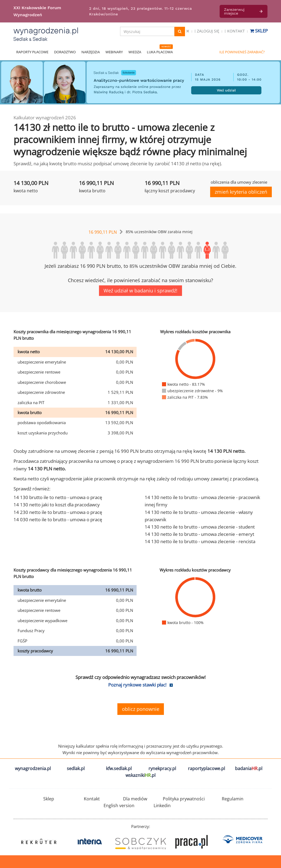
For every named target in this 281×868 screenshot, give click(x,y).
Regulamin (233, 799)
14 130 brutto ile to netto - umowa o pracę (58, 497)
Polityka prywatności (184, 799)
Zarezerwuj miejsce (244, 11)
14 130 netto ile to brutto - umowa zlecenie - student (200, 527)
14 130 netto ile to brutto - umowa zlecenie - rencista (200, 541)
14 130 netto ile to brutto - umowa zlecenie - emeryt (199, 534)
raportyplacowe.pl (206, 768)
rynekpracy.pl (162, 768)
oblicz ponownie (141, 709)
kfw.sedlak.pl (119, 768)
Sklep (259, 31)
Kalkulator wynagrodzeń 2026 (45, 118)
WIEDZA (135, 52)
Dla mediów (135, 799)
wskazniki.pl (140, 775)
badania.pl (249, 768)
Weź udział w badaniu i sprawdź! (140, 291)
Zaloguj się (207, 31)
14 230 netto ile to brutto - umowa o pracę (58, 512)
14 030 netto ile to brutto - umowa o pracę (58, 519)
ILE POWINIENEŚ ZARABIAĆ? (242, 52)
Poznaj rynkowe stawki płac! (137, 685)
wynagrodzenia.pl (33, 768)
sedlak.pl (76, 768)
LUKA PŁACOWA (160, 52)
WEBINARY (114, 52)
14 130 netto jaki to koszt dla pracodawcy (57, 505)
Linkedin (162, 806)
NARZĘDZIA (91, 52)
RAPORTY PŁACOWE (32, 52)
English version (119, 806)
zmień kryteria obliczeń (241, 192)
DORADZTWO (65, 52)
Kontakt (234, 31)
